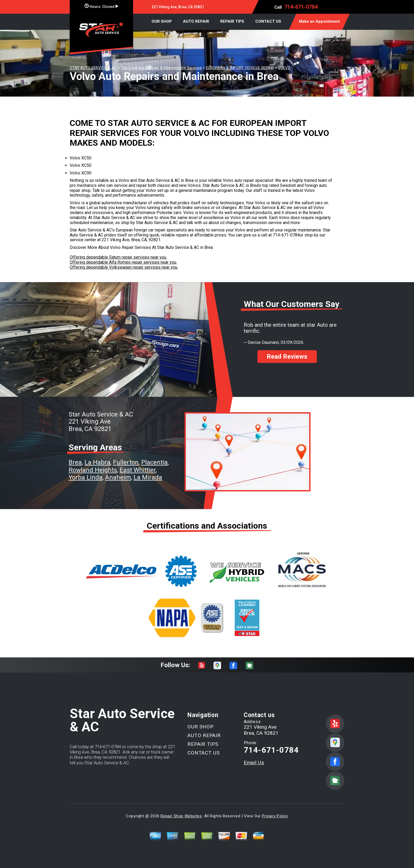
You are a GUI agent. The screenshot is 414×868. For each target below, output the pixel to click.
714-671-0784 (301, 7)
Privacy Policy (275, 816)
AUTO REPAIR (196, 21)
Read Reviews (287, 357)
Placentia (154, 462)
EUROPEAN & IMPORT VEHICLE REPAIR (240, 68)
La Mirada (148, 477)
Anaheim (118, 477)
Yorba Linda (86, 477)
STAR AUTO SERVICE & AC (93, 68)
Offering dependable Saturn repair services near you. (118, 257)
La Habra (97, 462)
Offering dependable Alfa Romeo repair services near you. (123, 262)
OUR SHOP (162, 21)
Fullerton (126, 462)
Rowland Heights (93, 470)
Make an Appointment (319, 21)
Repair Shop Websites (181, 816)
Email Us (254, 763)
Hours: (101, 7)
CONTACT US (268, 21)
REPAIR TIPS (232, 21)
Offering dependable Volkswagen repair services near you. (124, 267)
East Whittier (138, 470)
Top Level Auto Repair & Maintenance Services (161, 68)
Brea (75, 462)
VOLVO (284, 68)
